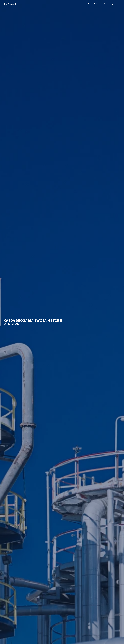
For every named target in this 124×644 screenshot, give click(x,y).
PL (118, 4)
